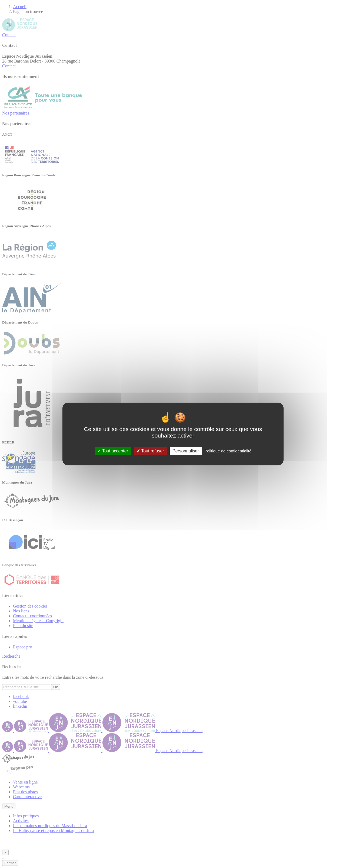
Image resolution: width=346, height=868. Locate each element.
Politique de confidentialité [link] (228, 451)
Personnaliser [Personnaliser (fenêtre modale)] (186, 451)
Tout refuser (150, 451)
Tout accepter (113, 451)
